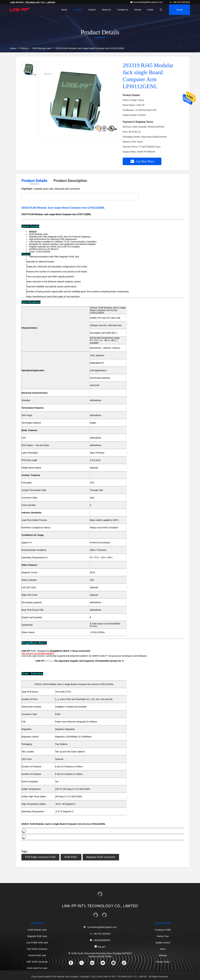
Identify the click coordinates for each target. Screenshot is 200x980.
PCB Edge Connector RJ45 (40, 857)
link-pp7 (100, 947)
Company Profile (163, 930)
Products (78, 10)
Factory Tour (163, 936)
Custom (92, 10)
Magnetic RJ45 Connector (101, 857)
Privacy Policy (163, 962)
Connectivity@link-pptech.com (147, 2)
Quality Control (163, 943)
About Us (107, 10)
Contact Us (123, 10)
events (138, 10)
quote (180, 10)
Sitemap (163, 955)
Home (64, 10)
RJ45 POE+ (71, 857)
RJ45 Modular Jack (42, 48)
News (163, 949)
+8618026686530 (100, 940)
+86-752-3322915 (180, 2)
